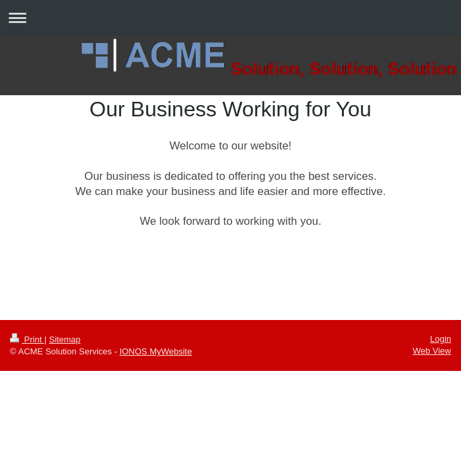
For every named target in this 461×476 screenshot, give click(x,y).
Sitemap (65, 339)
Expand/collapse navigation (230, 18)
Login (440, 339)
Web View (432, 351)
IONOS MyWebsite (156, 351)
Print (27, 339)
